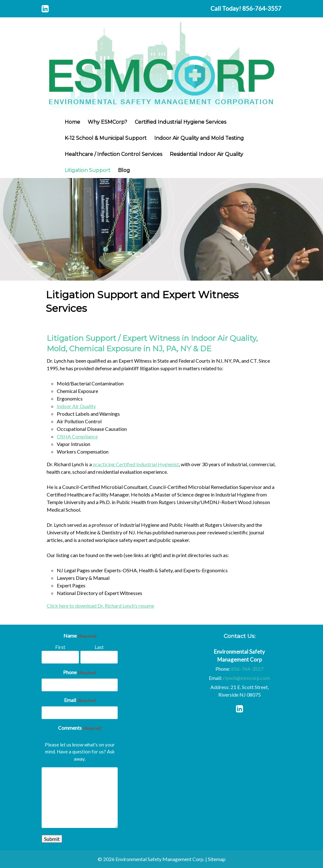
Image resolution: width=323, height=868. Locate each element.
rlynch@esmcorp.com (247, 678)
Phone (80, 673)
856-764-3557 (262, 8)
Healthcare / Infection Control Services (113, 154)
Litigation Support (88, 170)
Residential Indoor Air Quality (206, 154)
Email (80, 700)
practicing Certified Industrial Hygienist (136, 464)
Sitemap (217, 859)
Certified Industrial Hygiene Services (180, 122)
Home (72, 122)
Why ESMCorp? (107, 122)
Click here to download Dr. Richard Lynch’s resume (100, 606)
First (60, 647)
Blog (124, 170)
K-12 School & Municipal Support (106, 138)
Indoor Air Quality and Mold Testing (199, 138)
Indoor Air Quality (76, 406)
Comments (80, 728)
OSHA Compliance (77, 436)
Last (99, 647)
